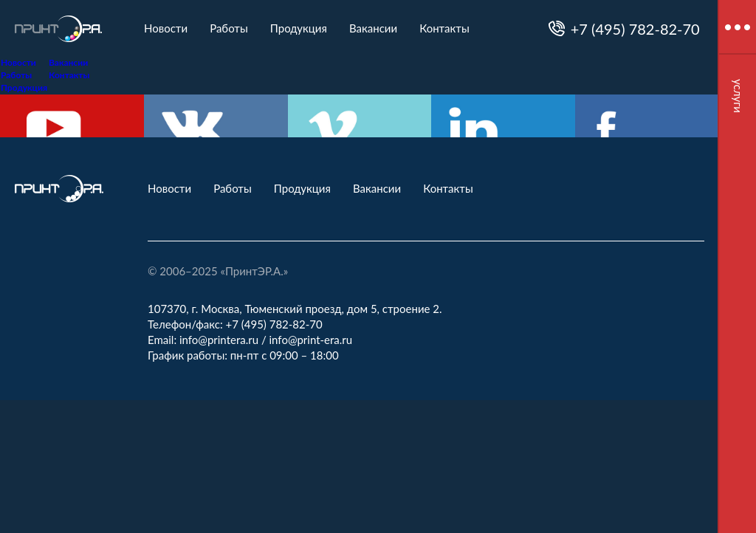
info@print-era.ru (311, 340)
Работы (229, 28)
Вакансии (373, 28)
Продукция (299, 28)
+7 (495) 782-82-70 (635, 29)
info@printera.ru (219, 340)
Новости (166, 28)
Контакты (444, 28)
